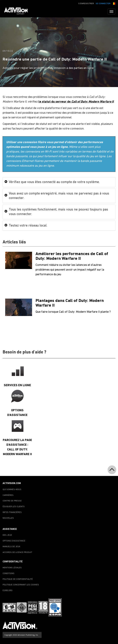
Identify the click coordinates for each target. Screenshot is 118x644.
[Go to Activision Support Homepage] (18, 11)
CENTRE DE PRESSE (12, 501)
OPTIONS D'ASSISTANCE (14, 541)
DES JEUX (7, 535)
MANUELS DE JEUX (11, 547)
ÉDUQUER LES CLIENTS (14, 507)
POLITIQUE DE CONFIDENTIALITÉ (18, 579)
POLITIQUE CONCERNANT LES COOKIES (21, 585)
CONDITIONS (8, 573)
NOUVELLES (8, 518)
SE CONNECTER (103, 4)
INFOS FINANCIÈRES (12, 512)
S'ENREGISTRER (86, 4)
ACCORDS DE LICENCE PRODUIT (17, 552)
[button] (114, 3)
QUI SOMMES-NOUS (12, 490)
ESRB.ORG (8, 591)
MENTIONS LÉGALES (12, 568)
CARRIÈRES (8, 495)
